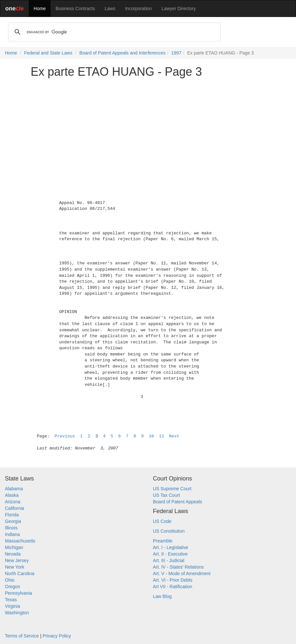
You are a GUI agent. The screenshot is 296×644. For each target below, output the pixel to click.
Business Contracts (75, 8)
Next (174, 436)
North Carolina (20, 573)
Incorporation (139, 8)
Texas (11, 600)
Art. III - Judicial (169, 560)
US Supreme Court (172, 489)
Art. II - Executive (170, 554)
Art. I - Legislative (170, 547)
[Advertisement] (148, 129)
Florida (12, 515)
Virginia (12, 606)
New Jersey (17, 560)
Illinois (11, 528)
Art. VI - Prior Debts (173, 580)
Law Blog (162, 596)
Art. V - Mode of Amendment (182, 573)
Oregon (13, 587)
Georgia (13, 521)
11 (162, 436)
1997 (176, 53)
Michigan (14, 547)
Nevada (13, 554)
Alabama (14, 489)
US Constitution (169, 531)
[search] (113, 32)
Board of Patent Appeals (178, 502)
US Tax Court (166, 495)
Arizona (13, 502)
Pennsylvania (18, 593)
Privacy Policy (57, 636)
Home (40, 8)
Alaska (12, 495)
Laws (110, 8)
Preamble (163, 541)
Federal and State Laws (48, 53)
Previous (65, 436)
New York (15, 567)
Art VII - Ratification (173, 587)
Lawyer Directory (178, 8)
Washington (17, 613)
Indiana (12, 534)
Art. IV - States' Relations (178, 567)
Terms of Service (22, 636)
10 (151, 436)
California (15, 508)
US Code (162, 521)
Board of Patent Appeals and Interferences (123, 53)
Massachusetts (20, 541)
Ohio (10, 580)
